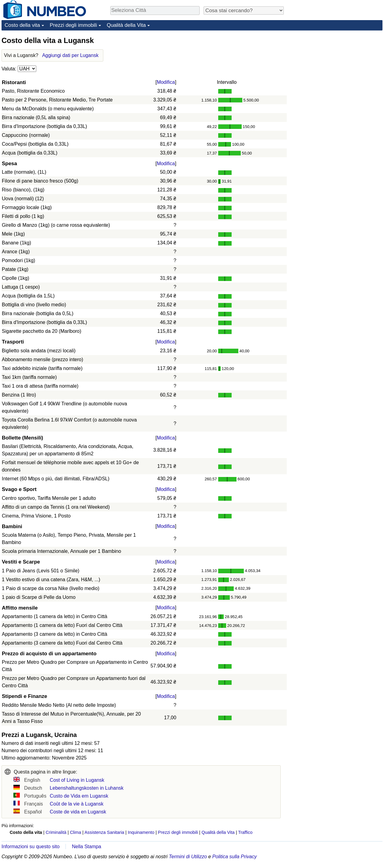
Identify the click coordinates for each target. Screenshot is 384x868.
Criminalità (56, 832)
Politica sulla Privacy (235, 857)
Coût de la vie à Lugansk (76, 804)
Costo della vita (22, 25)
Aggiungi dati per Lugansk (70, 55)
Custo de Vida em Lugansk (79, 796)
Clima (75, 832)
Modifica (166, 82)
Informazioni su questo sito (30, 847)
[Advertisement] (337, 74)
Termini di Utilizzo (188, 857)
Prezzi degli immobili (73, 25)
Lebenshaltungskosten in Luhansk (87, 788)
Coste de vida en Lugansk (78, 812)
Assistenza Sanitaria (104, 832)
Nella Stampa (87, 847)
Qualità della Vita (126, 25)
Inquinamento (141, 832)
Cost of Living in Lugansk (77, 780)
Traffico (245, 832)
